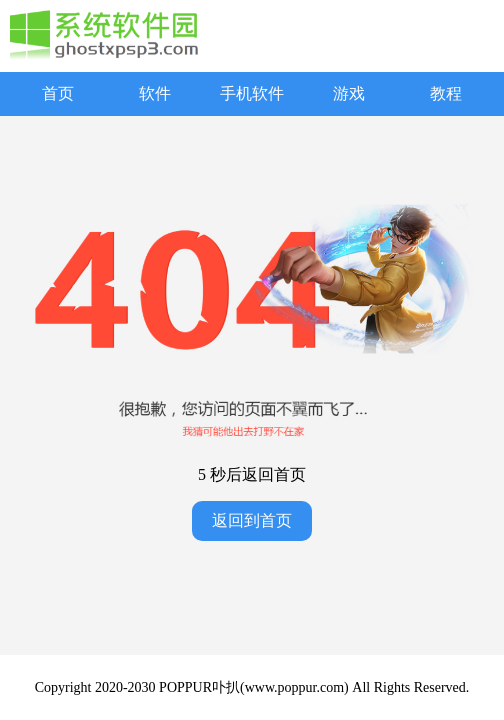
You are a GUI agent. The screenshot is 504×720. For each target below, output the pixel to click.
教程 (446, 93)
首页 (58, 93)
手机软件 (252, 93)
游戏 (349, 93)
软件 (155, 93)
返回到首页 (252, 520)
